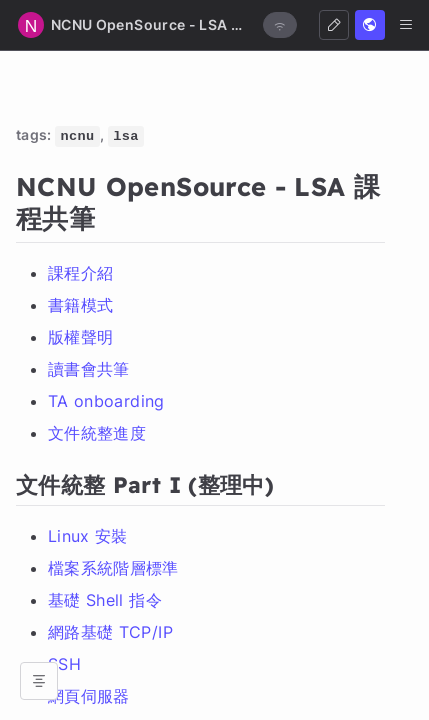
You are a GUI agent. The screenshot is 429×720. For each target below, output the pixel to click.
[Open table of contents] (39, 681)
